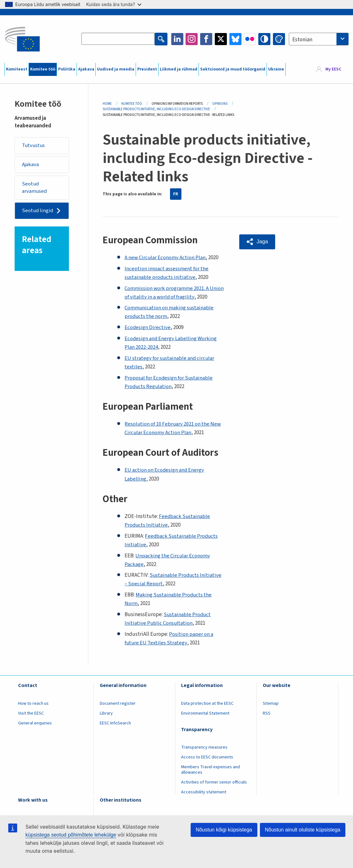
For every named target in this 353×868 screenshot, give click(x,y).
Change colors (279, 39)
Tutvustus (34, 145)
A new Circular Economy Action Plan (165, 258)
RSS (267, 713)
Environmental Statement (205, 713)
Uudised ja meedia (116, 69)
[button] (258, 242)
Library (106, 713)
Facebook (206, 39)
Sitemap (271, 703)
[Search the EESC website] (118, 39)
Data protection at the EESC (207, 703)
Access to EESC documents (207, 757)
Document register (118, 703)
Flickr (250, 39)
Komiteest (17, 69)
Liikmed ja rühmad (179, 69)
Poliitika (67, 69)
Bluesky (235, 39)
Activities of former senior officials (214, 782)
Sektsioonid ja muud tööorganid (233, 69)
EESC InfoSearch (115, 723)
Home (107, 104)
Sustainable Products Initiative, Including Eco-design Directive (156, 109)
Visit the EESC (31, 713)
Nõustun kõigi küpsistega (224, 830)
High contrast (264, 39)
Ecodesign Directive (148, 327)
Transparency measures (204, 747)
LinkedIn (177, 39)
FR (176, 194)
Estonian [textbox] (302, 40)
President (147, 69)
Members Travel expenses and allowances (210, 770)
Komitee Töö (132, 104)
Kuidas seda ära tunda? (114, 4)
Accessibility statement (204, 792)
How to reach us (33, 703)
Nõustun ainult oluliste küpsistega (303, 830)
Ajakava (86, 69)
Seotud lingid (38, 211)
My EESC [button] (333, 69)
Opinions (220, 104)
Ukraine (276, 69)
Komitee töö (43, 69)
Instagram (192, 39)
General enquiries (35, 723)
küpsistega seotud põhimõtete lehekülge (71, 835)
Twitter (221, 39)
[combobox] (319, 39)
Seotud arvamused (35, 188)
